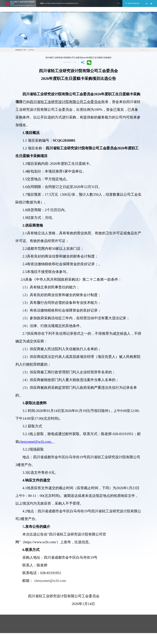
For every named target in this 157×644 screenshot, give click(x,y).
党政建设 (54, 7)
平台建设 (102, 7)
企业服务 (112, 7)
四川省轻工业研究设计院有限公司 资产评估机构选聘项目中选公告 (62, 2)
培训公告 (83, 7)
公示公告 (93, 7)
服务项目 (45, 7)
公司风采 (64, 7)
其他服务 (74, 7)
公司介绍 (35, 7)
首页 (27, 7)
